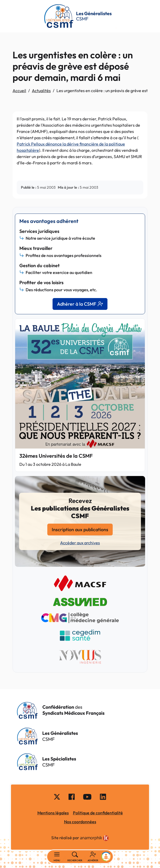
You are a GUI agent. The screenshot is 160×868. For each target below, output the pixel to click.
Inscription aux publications (80, 530)
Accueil (19, 91)
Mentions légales (53, 813)
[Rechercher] (75, 857)
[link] (94, 838)
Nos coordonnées (80, 822)
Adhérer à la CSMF (80, 304)
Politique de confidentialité (98, 813)
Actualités (41, 91)
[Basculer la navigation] (57, 857)
